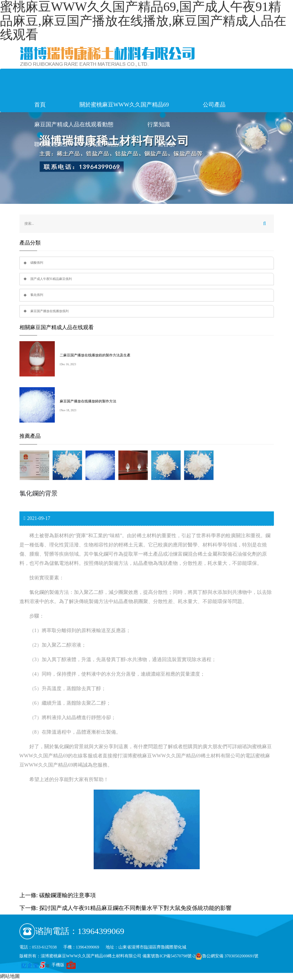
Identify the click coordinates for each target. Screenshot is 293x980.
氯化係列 (37, 295)
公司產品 (214, 105)
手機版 (58, 965)
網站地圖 (10, 976)
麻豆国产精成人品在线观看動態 (74, 124)
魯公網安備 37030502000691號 (227, 956)
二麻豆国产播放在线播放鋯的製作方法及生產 (95, 355)
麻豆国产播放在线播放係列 (49, 311)
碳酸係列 (37, 263)
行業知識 (159, 124)
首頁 (40, 105)
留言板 (166, 144)
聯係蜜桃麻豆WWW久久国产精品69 (79, 144)
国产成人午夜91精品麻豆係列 (51, 279)
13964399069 (101, 931)
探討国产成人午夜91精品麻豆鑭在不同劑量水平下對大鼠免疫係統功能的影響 (135, 908)
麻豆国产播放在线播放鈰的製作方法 (88, 401)
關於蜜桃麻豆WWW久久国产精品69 (124, 105)
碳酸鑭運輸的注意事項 (68, 895)
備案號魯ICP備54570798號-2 (169, 956)
